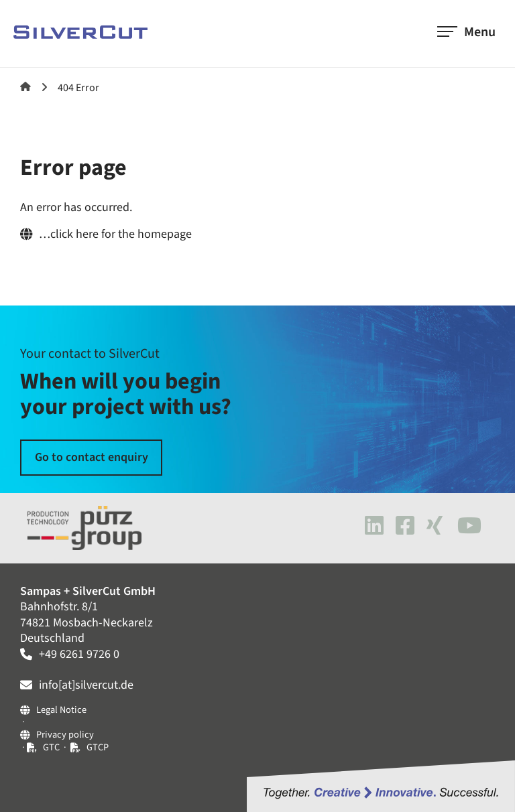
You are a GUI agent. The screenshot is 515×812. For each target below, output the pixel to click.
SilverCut (25, 86)
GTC (52, 747)
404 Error (78, 88)
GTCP (98, 747)
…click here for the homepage (115, 234)
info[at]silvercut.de (86, 685)
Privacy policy (65, 735)
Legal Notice (61, 710)
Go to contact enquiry (92, 457)
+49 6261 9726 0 (79, 654)
